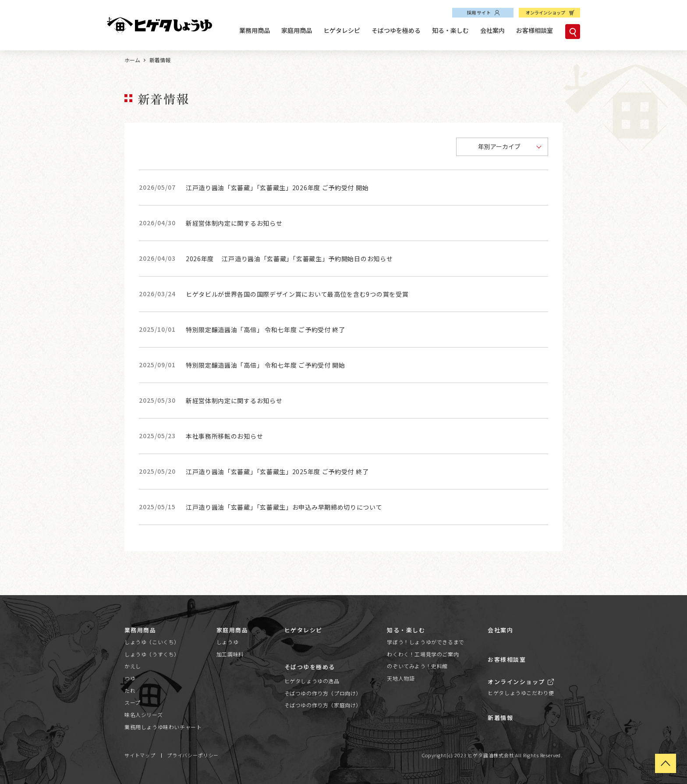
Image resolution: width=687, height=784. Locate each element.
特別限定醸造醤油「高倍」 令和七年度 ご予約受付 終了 (266, 330)
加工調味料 (230, 654)
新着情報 (500, 718)
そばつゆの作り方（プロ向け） (323, 693)
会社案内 (492, 30)
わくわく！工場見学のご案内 (423, 654)
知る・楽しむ (450, 30)
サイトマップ (140, 755)
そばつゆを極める (396, 30)
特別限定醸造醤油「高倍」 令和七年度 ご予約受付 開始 (266, 365)
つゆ (130, 678)
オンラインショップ (545, 12)
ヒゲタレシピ (342, 30)
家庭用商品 (297, 30)
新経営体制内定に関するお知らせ (234, 223)
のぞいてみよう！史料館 (417, 666)
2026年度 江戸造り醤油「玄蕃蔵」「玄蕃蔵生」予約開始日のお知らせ (289, 259)
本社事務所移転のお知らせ (224, 436)
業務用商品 (255, 30)
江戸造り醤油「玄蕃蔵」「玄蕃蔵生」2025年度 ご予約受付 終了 (277, 472)
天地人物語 (401, 678)
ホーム (132, 60)
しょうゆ (227, 642)
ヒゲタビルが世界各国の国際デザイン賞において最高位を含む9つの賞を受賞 (297, 294)
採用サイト (479, 12)
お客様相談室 (535, 30)
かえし (133, 666)
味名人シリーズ (143, 715)
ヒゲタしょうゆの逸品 (312, 681)
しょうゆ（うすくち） (152, 654)
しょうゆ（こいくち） (152, 642)
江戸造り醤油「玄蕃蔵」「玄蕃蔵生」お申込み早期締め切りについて (284, 507)
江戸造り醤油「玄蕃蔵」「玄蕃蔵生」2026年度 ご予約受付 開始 (277, 188)
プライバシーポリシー (193, 755)
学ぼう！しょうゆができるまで (425, 642)
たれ (130, 690)
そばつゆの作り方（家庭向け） (323, 705)
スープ (133, 702)
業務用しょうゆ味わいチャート (163, 727)
